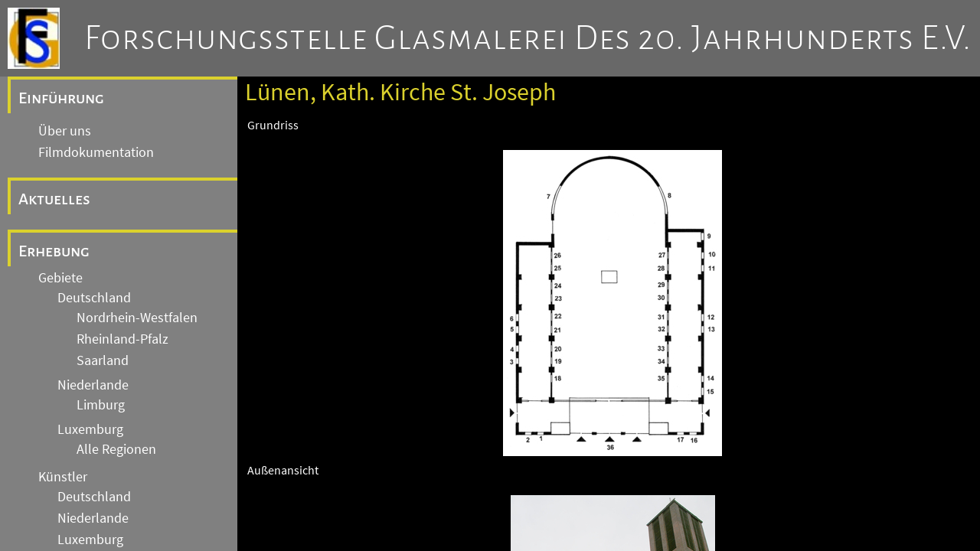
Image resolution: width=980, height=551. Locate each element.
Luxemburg (90, 429)
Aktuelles (54, 199)
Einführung (61, 98)
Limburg (101, 405)
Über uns (65, 131)
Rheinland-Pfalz (122, 339)
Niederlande (93, 385)
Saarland (103, 360)
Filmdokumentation (96, 152)
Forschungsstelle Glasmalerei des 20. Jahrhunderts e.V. (528, 38)
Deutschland (94, 298)
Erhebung (54, 251)
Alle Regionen (116, 449)
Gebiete (60, 278)
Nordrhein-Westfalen (137, 318)
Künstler (63, 477)
